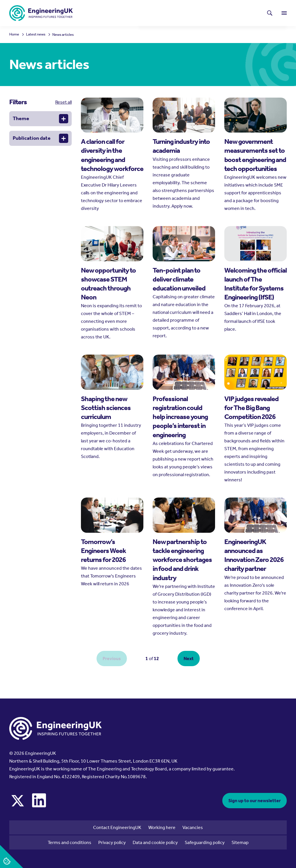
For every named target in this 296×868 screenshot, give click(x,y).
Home (14, 35)
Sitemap (240, 842)
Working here (162, 827)
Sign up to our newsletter (255, 801)
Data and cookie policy (155, 842)
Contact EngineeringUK (117, 827)
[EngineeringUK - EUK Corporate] (41, 13)
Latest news (167, 10)
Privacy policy (112, 842)
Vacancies (193, 827)
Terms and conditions (70, 842)
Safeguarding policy (205, 842)
